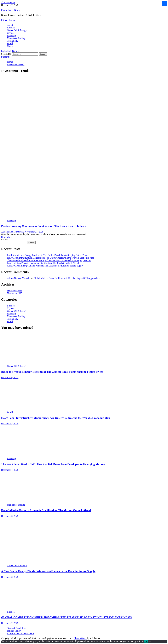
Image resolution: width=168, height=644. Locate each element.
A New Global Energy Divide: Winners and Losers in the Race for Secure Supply (45, 266)
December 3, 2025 (10, 516)
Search (4, 240)
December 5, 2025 (10, 424)
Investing (11, 36)
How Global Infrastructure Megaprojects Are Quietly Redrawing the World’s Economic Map (51, 258)
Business (11, 28)
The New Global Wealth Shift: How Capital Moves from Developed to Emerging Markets (49, 260)
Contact (11, 46)
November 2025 (15, 293)
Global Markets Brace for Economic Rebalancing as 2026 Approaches (66, 278)
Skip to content (8, 2)
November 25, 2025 (34, 232)
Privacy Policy (14, 631)
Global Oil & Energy (17, 30)
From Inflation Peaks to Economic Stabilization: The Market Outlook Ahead (43, 263)
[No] (150, 642)
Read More (6, 237)
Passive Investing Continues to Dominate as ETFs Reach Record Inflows (43, 226)
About (10, 25)
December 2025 (15, 291)
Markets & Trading (16, 38)
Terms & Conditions (17, 628)
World (10, 43)
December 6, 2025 (10, 377)
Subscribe (6, 57)
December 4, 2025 (10, 470)
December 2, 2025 (10, 623)
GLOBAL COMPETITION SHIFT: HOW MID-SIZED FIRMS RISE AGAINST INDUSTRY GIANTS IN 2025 (66, 617)
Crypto (10, 33)
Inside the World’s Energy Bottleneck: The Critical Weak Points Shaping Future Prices (48, 255)
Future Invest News (10, 10)
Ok (146, 641)
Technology (13, 41)
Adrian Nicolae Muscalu (13, 232)
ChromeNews (80, 638)
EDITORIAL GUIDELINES (21, 633)
